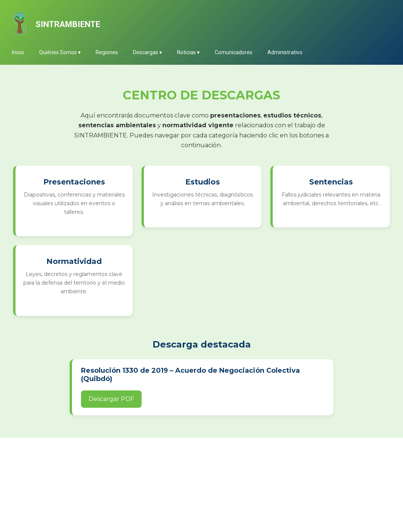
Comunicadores (234, 52)
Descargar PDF (111, 399)
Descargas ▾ (147, 52)
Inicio (18, 52)
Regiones (107, 52)
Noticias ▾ (188, 52)
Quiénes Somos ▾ (60, 52)
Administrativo (285, 52)
